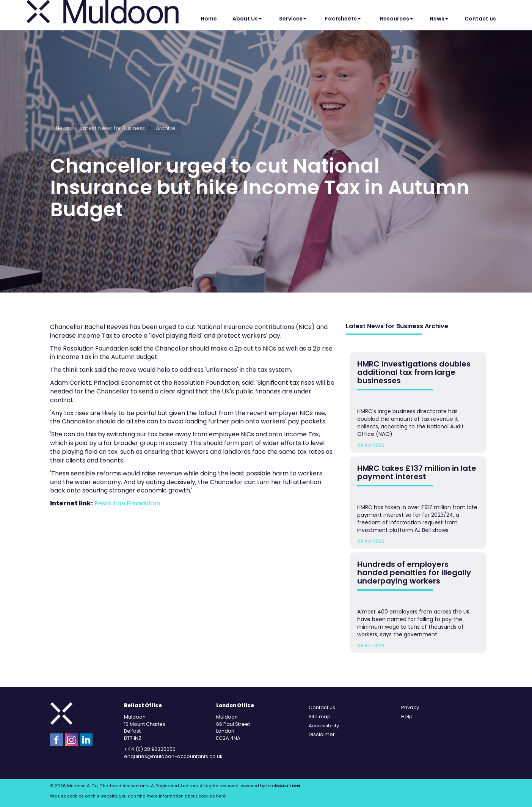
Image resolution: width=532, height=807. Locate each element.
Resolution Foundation (127, 503)
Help (407, 717)
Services (293, 19)
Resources (396, 19)
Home (209, 19)
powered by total (270, 786)
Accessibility (324, 726)
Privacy (410, 707)
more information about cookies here (186, 796)
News (439, 19)
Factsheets (343, 19)
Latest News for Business (113, 128)
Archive (166, 128)
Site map (320, 717)
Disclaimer (322, 734)
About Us (247, 19)
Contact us (480, 19)
